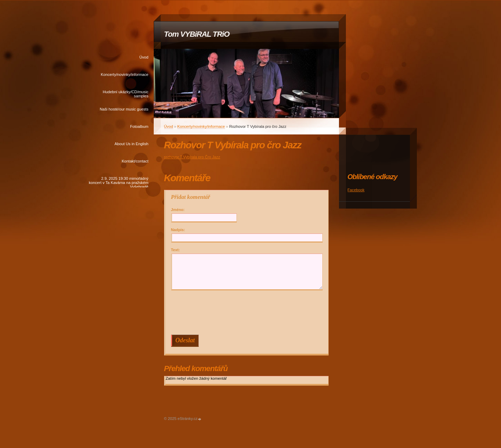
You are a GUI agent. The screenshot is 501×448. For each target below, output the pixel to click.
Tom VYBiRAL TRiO (197, 34)
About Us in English (132, 144)
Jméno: (178, 210)
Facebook (356, 190)
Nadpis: (178, 230)
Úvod (144, 57)
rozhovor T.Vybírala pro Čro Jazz (192, 157)
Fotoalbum (139, 126)
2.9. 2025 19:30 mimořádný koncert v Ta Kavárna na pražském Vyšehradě (118, 182)
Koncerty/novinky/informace (124, 74)
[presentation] (248, 313)
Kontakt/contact (135, 161)
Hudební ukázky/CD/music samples (126, 94)
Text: (176, 250)
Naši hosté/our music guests (124, 109)
